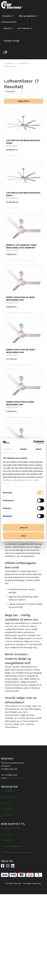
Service (7, 28)
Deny (23, 536)
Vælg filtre (24, 101)
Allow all (23, 528)
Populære (10, 91)
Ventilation (23, 63)
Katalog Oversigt (11, 41)
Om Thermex (24, 28)
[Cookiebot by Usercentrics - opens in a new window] (33, 442)
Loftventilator (10, 66)
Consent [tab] (9, 449)
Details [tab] (23, 449)
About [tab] (39, 449)
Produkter (9, 63)
